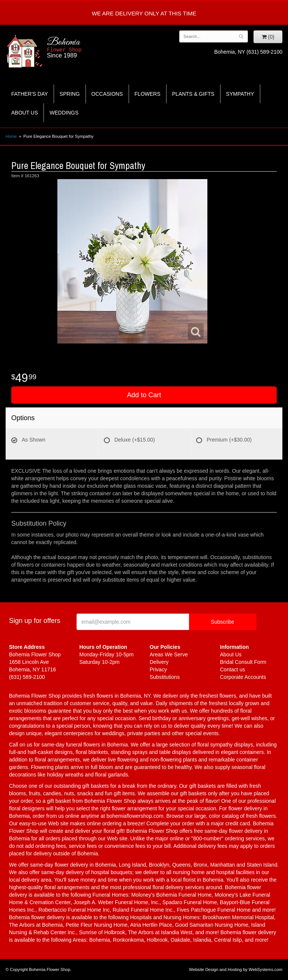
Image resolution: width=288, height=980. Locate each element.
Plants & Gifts (193, 94)
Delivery (159, 662)
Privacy (158, 669)
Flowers (148, 94)
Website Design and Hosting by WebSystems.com (236, 969)
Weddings (64, 113)
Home (11, 136)
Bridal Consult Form (243, 662)
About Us (25, 113)
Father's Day (30, 94)
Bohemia (84, 48)
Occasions (107, 94)
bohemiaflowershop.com (135, 816)
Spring (70, 94)
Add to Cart (144, 395)
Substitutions (165, 677)
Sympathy (240, 94)
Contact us (233, 669)
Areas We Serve (169, 654)
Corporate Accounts (243, 677)
